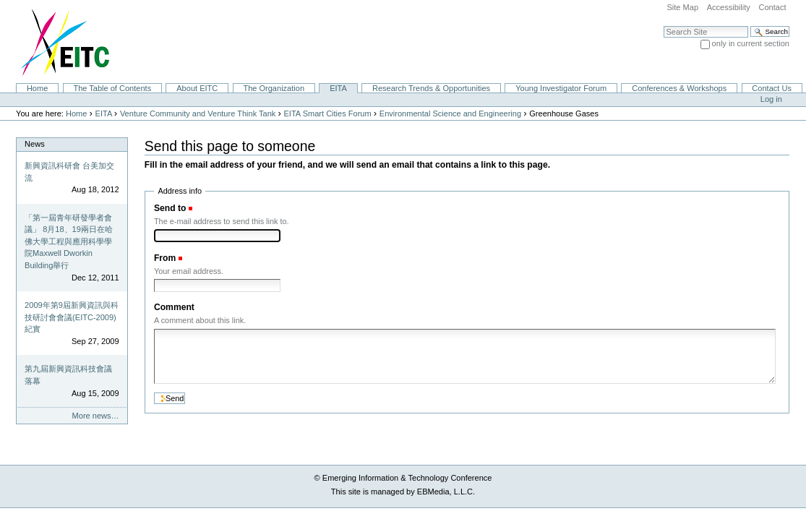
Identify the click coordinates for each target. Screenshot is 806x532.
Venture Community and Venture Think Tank (198, 113)
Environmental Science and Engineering (450, 113)
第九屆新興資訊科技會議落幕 (68, 375)
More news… (96, 416)
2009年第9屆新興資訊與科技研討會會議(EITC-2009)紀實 (72, 317)
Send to (170, 208)
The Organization (274, 88)
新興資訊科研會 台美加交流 (69, 172)
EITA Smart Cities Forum (328, 113)
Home (37, 88)
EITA (338, 88)
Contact (772, 7)
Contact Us (772, 88)
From (165, 258)
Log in (771, 99)
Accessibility (729, 7)
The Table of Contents (112, 88)
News (35, 144)
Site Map (682, 7)
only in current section (751, 43)
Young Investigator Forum (561, 88)
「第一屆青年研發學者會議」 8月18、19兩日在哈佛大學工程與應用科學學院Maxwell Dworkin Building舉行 (69, 241)
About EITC (197, 88)
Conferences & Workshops (679, 88)
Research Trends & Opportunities (431, 88)
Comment (174, 307)
